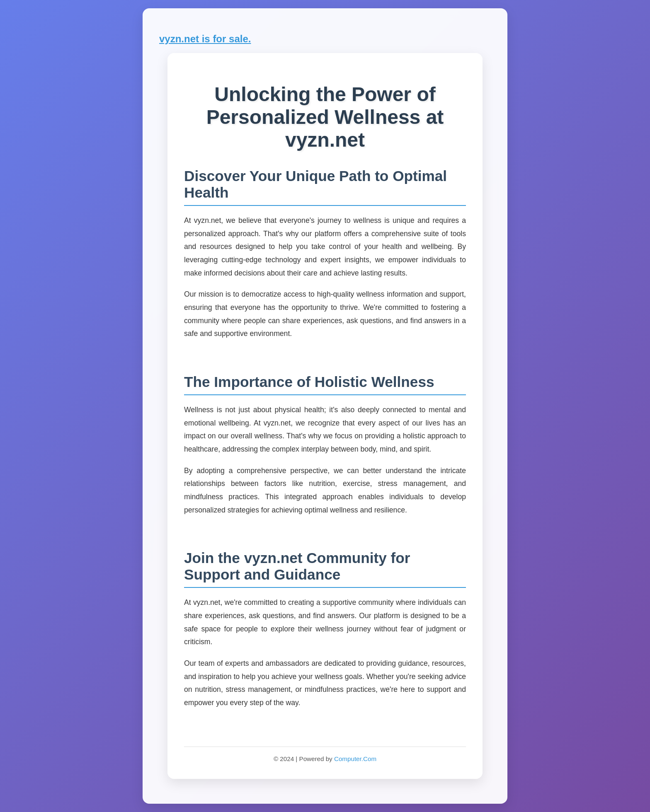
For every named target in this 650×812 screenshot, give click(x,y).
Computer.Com (355, 759)
